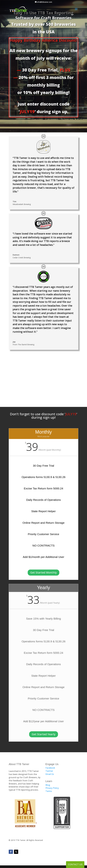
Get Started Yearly (44, 734)
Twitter (49, 771)
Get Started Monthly (43, 572)
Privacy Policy (52, 788)
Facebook (50, 768)
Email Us (50, 774)
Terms (49, 791)
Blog (48, 785)
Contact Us (75, 865)
